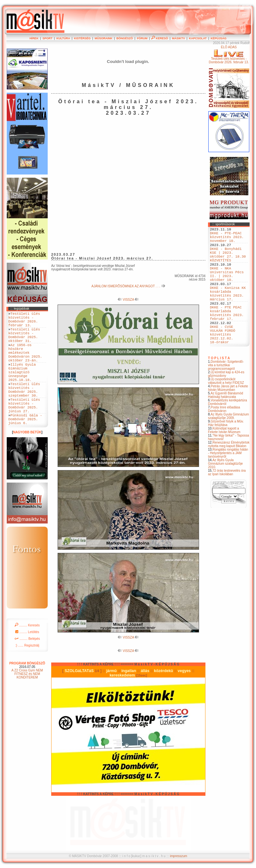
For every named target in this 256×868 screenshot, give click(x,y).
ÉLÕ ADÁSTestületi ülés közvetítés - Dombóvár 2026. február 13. (229, 55)
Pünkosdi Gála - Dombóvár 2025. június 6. (25, 446)
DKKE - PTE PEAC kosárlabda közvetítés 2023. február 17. (227, 334)
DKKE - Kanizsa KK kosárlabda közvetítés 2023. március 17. (228, 310)
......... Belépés (27, 666)
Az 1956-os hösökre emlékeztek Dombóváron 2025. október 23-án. (25, 363)
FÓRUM (142, 38)
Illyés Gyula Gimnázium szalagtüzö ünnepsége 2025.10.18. (22, 387)
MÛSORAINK (104, 38)
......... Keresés (27, 653)
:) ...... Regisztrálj (27, 673)
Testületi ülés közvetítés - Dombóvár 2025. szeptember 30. (24, 409)
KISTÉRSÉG (82, 38)
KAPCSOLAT (198, 38)
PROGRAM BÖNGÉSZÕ (27, 691)
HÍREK (34, 38)
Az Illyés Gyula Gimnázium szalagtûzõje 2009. (228, 445)
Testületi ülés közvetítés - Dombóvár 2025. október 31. (24, 341)
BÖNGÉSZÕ (125, 38)
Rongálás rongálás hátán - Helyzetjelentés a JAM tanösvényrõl (228, 482)
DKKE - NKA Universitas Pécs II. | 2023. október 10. (227, 286)
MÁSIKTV (178, 38)
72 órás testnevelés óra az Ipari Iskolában (227, 501)
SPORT (48, 38)
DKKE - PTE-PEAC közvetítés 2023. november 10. (227, 240)
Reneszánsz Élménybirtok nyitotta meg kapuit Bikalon (229, 473)
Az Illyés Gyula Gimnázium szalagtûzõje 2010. (225, 492)
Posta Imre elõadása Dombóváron (224, 438)
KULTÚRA (63, 38)
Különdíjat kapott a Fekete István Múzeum (224, 459)
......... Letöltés (27, 660)
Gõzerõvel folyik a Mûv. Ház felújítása (226, 452)
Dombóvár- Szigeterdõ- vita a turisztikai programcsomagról (226, 394)
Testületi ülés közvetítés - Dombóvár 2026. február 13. (24, 322)
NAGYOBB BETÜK (27, 460)
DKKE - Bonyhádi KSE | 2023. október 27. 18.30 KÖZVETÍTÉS (228, 261)
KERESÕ (160, 38)
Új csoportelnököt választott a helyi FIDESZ (226, 410)
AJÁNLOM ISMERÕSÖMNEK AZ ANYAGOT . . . (128, 286)
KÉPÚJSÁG (219, 38)
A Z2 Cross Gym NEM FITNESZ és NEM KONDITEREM (27, 702)
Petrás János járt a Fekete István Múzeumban (228, 417)
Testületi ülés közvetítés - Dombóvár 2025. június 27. (24, 429)
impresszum (179, 856)
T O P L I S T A (219, 387)
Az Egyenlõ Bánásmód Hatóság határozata (226, 424)
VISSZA (128, 300)
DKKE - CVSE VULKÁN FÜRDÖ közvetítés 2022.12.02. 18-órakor (223, 361)
